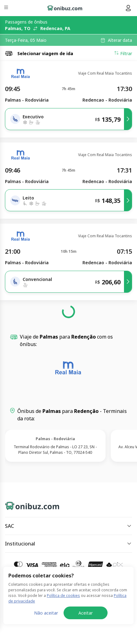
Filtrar (123, 53)
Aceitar (86, 613)
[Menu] (7, 8)
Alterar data (120, 40)
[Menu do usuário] (128, 8)
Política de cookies (63, 596)
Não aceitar (46, 613)
